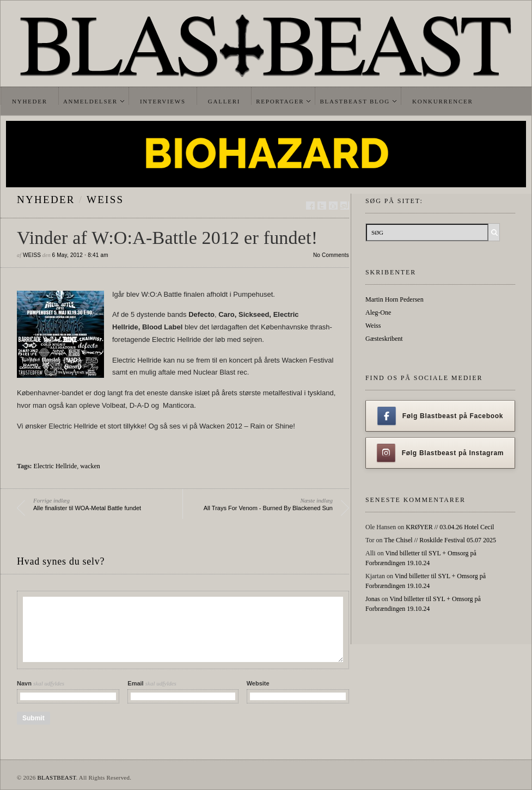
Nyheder (30, 101)
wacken (90, 466)
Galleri (224, 101)
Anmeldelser (90, 101)
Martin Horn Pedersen (395, 299)
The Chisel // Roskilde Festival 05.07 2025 (440, 540)
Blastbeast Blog (355, 101)
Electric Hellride (56, 466)
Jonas (373, 599)
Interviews (163, 101)
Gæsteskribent (384, 339)
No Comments (331, 255)
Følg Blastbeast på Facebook (440, 416)
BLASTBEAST (56, 777)
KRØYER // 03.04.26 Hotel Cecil (450, 527)
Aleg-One (378, 313)
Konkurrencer (443, 101)
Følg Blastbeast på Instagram (441, 453)
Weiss (105, 200)
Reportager (280, 101)
